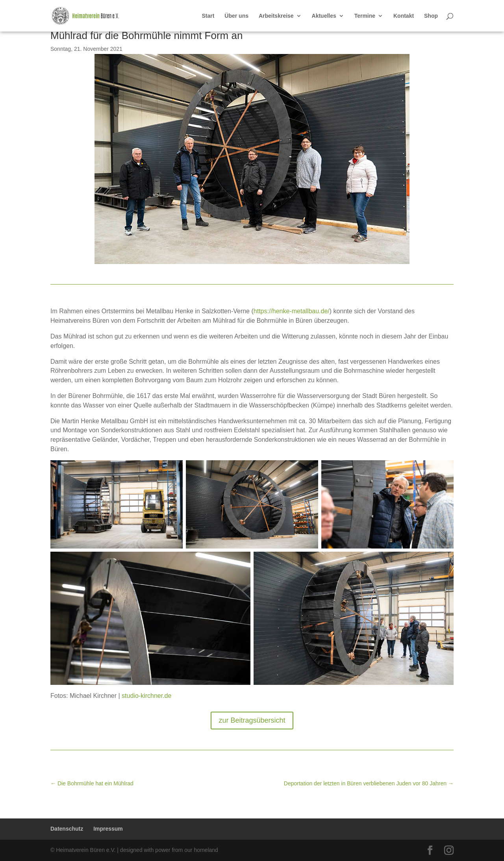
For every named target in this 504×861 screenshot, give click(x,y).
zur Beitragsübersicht (252, 720)
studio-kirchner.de (146, 696)
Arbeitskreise (276, 16)
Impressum (108, 829)
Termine (365, 16)
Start (208, 16)
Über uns (236, 16)
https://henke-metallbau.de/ (292, 311)
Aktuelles (324, 16)
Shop (431, 16)
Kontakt (404, 16)
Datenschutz (67, 829)
